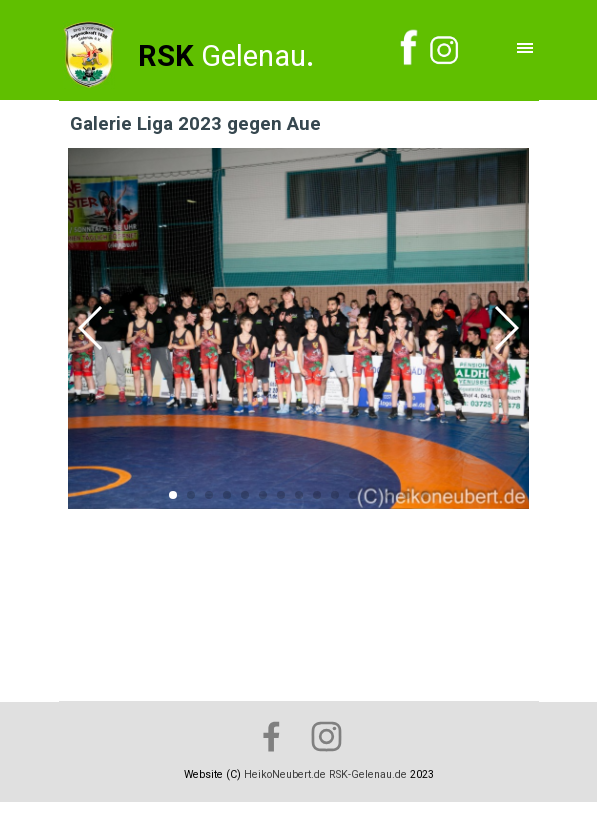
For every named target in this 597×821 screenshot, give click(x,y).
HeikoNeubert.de (285, 774)
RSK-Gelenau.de (368, 774)
